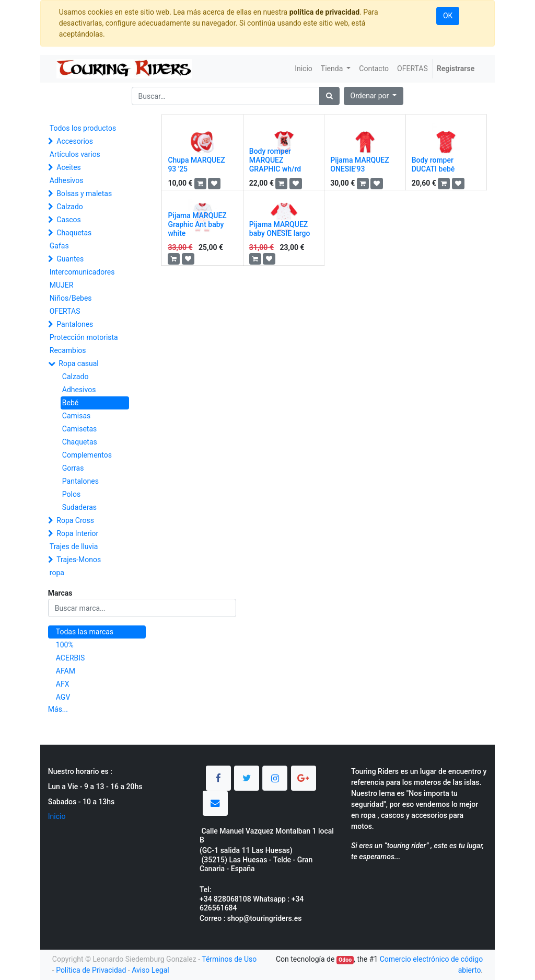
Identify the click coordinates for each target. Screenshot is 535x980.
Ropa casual (78, 363)
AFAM (66, 671)
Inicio (57, 816)
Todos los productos (83, 128)
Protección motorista (84, 337)
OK (448, 16)
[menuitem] (304, 69)
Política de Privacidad (91, 970)
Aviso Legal (150, 970)
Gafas (59, 246)
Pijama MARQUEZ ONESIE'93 (359, 164)
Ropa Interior (77, 533)
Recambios (68, 350)
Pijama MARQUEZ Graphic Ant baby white (197, 224)
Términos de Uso (229, 959)
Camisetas (79, 429)
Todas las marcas (85, 632)
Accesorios (75, 141)
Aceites (69, 167)
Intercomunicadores (82, 272)
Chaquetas (74, 233)
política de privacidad (324, 12)
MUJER (62, 285)
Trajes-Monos (79, 560)
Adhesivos (67, 180)
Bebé (70, 403)
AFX (63, 684)
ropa (57, 573)
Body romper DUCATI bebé (433, 164)
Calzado (70, 207)
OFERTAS (65, 311)
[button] (374, 96)
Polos (71, 494)
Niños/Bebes (71, 298)
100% (65, 645)
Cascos (69, 220)
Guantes (70, 259)
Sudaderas (79, 507)
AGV (63, 697)
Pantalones (75, 324)
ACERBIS (71, 658)
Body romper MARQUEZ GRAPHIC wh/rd (275, 160)
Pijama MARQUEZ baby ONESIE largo (280, 229)
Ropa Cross (75, 520)
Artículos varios (75, 154)
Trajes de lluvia (74, 546)
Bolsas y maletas (84, 193)
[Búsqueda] (329, 96)
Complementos (87, 455)
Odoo (345, 960)
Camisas (76, 416)
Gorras (73, 468)
